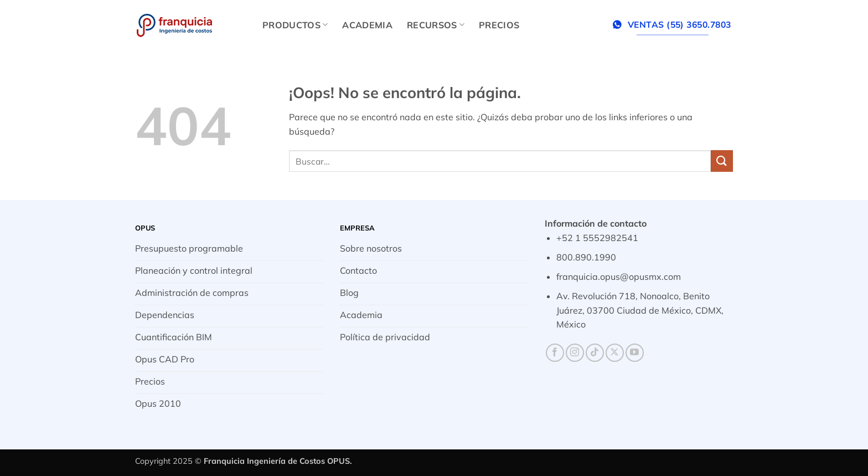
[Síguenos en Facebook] (555, 353)
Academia (367, 25)
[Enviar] (722, 161)
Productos (295, 25)
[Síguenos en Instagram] (575, 353)
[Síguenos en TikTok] (595, 353)
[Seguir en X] (615, 353)
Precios (499, 25)
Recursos (436, 25)
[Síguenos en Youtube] (635, 353)
